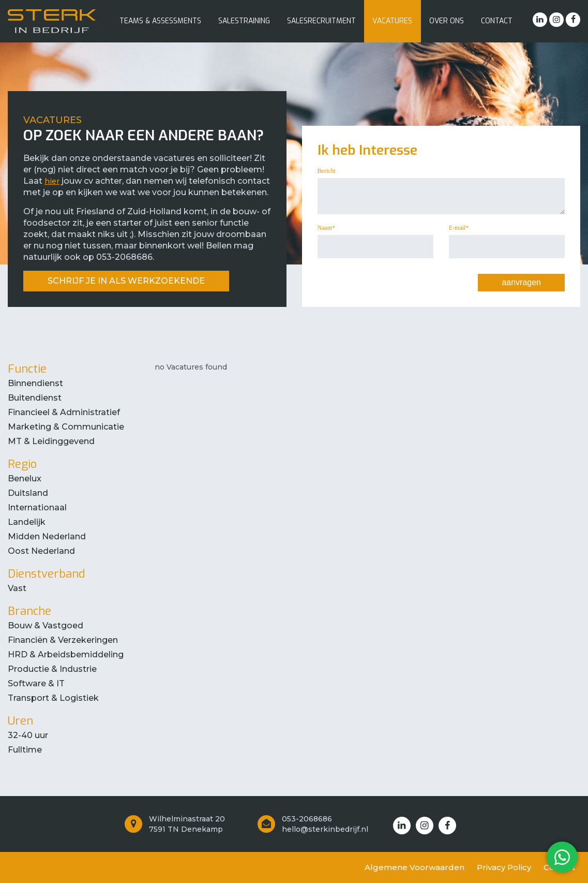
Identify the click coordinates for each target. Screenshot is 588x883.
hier (52, 181)
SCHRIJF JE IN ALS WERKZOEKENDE (126, 281)
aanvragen (521, 282)
